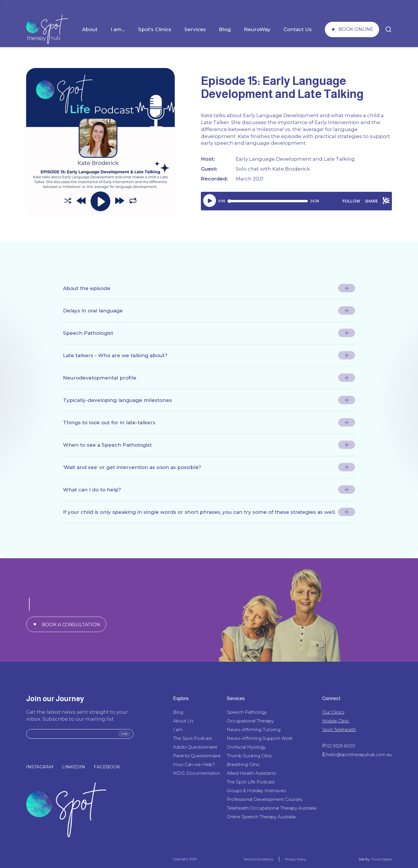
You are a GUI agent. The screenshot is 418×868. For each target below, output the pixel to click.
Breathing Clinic (243, 764)
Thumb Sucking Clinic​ (249, 756)
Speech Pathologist (88, 333)
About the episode (87, 288)
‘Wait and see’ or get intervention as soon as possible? (132, 467)
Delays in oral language (93, 311)
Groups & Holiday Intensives (256, 791)
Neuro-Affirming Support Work (260, 738)
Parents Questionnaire (197, 756)
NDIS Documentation (197, 773)
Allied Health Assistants (251, 773)
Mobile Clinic (336, 721)
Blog (225, 29)
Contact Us (298, 29)
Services (195, 29)
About (90, 29)
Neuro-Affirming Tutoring (254, 730)
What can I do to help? (92, 490)
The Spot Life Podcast (251, 782)
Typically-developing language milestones (117, 400)
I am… (118, 29)
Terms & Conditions (258, 859)
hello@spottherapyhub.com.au (359, 755)
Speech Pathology (247, 712)
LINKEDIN (74, 767)
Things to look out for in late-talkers (109, 423)
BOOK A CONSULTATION (71, 625)
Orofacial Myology (246, 747)
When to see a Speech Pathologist (107, 445)
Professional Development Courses (264, 799)
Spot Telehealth (339, 730)
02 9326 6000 (341, 746)
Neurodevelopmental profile (100, 378)
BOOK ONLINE (356, 29)
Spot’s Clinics (155, 29)
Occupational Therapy (250, 721)
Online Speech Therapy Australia (261, 817)
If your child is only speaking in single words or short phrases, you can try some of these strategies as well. (199, 512)
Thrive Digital (381, 859)
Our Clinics (333, 712)
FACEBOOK (107, 767)
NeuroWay (257, 29)
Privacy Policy (296, 859)
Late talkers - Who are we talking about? (115, 355)
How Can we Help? (194, 764)
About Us (183, 721)
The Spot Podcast (192, 738)
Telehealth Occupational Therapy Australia (271, 808)
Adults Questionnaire (195, 747)
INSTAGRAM (40, 767)
